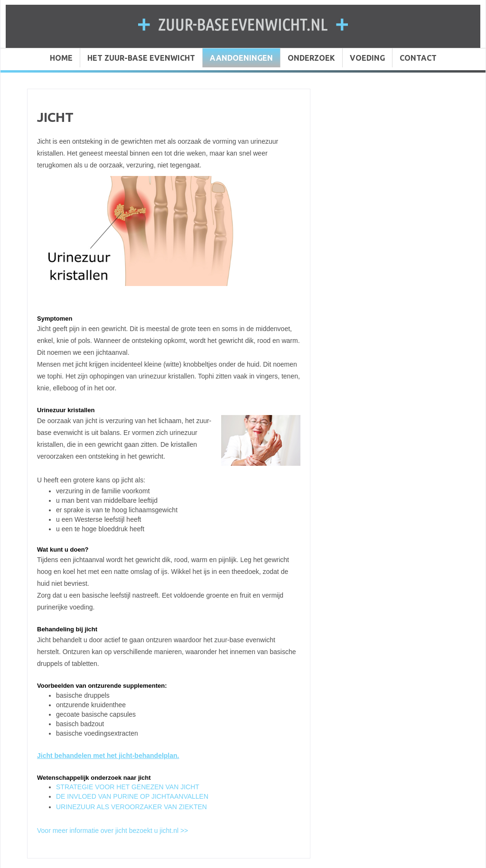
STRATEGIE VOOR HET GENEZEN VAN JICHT (128, 787)
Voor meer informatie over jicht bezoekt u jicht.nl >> (112, 831)
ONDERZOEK (311, 58)
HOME (61, 58)
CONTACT (418, 58)
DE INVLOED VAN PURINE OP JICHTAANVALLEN (132, 796)
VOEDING (367, 58)
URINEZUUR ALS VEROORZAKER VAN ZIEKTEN (131, 807)
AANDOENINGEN (241, 58)
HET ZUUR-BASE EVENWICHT (141, 58)
